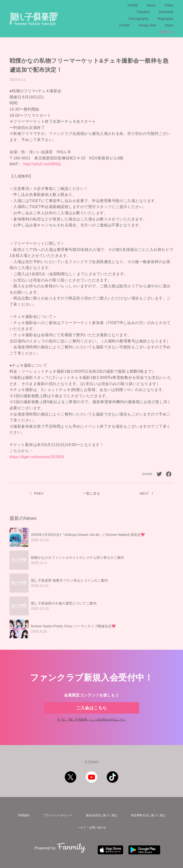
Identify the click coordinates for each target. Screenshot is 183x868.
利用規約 (22, 813)
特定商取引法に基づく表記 (147, 813)
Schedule (166, 5)
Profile (125, 12)
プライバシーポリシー (55, 813)
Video (123, 5)
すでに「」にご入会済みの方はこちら (91, 718)
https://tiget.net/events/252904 (37, 444)
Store (169, 12)
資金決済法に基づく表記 (100, 813)
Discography (76, 12)
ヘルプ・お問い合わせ (91, 822)
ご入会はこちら (91, 698)
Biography (103, 12)
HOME (87, 5)
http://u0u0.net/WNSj (42, 151)
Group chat (147, 12)
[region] (91, 570)
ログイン (167, 19)
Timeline (143, 5)
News (105, 5)
